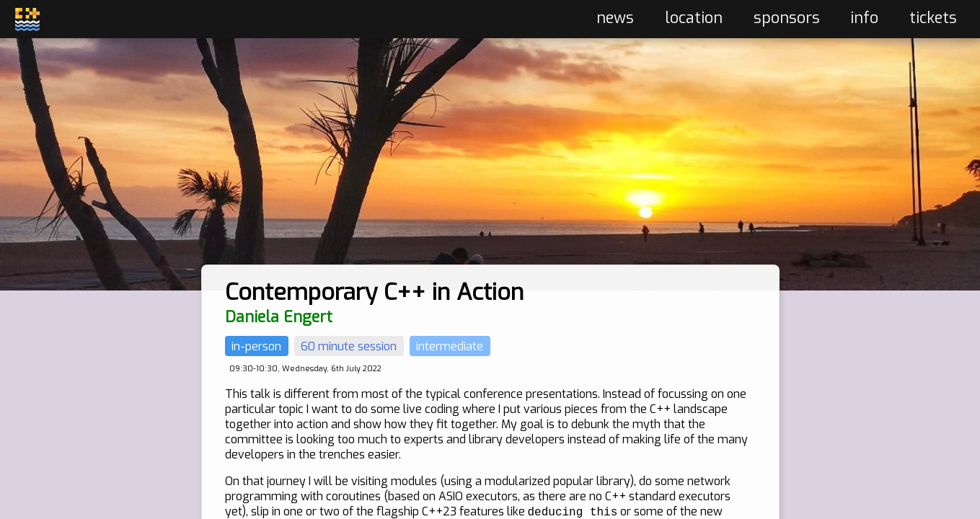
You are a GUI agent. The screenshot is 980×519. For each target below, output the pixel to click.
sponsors (787, 18)
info (864, 18)
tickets (933, 18)
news (615, 18)
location (694, 18)
